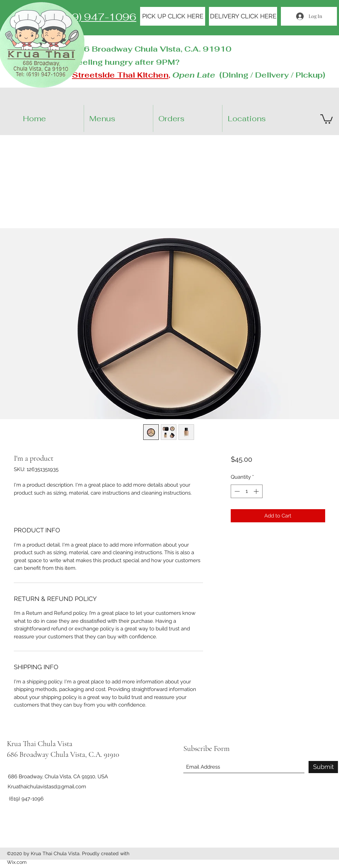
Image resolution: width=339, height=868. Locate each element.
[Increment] (257, 491)
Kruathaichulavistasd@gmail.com (47, 787)
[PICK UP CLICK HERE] (173, 16)
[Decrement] (236, 491)
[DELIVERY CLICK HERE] (243, 16)
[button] (263, 118)
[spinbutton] (246, 491)
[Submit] (323, 767)
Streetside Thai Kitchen (120, 75)
